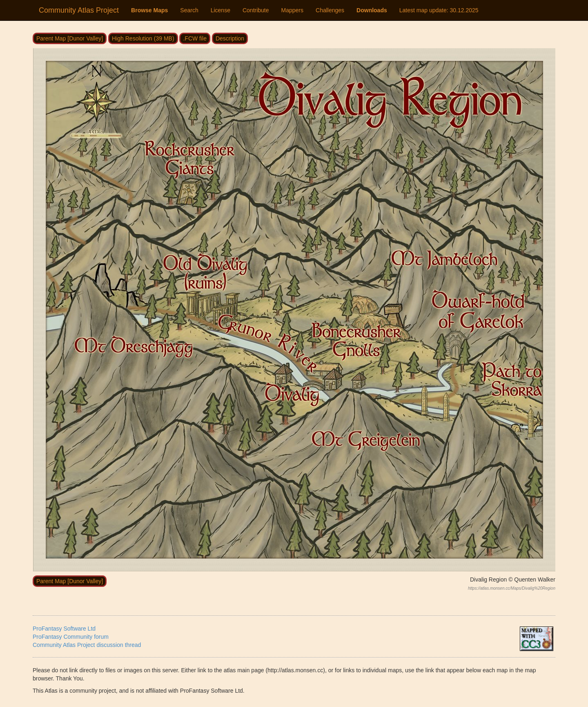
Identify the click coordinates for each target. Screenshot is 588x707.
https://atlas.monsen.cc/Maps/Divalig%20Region (512, 588)
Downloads (372, 10)
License (220, 10)
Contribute (256, 10)
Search (189, 10)
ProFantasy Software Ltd (64, 629)
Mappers (292, 10)
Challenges (330, 10)
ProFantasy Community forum (71, 637)
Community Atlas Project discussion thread (87, 645)
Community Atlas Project (79, 10)
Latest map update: (439, 10)
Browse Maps (149, 10)
